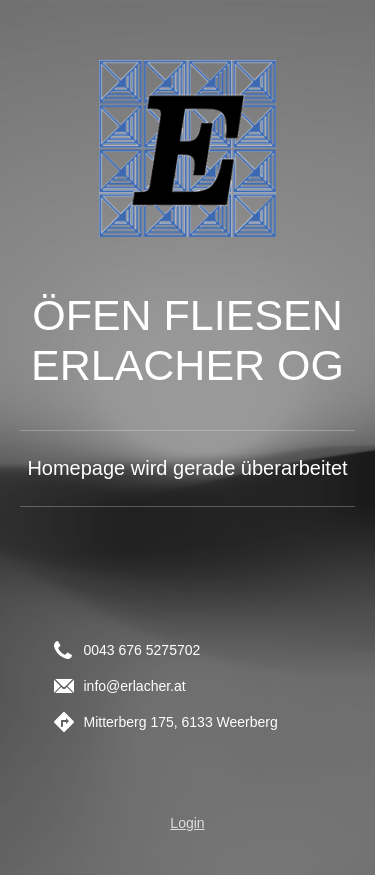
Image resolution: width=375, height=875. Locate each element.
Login (187, 823)
